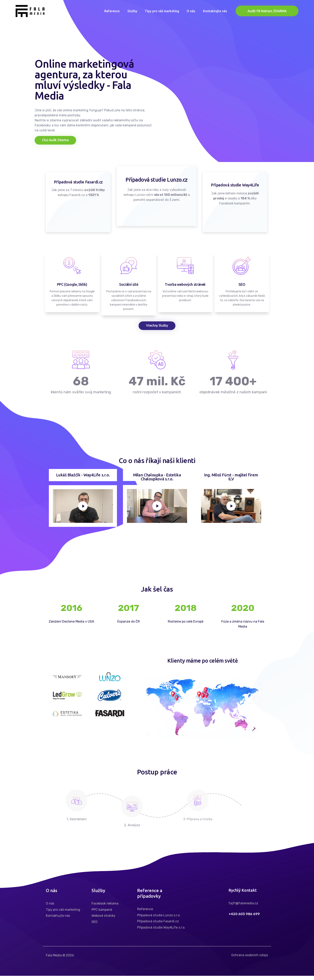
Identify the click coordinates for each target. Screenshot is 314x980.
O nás (50, 908)
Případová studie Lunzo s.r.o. (159, 919)
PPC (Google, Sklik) (72, 286)
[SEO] (242, 268)
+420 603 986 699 (244, 918)
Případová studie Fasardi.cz (158, 925)
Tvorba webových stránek (185, 286)
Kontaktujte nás (58, 920)
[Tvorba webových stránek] (185, 268)
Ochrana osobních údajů (250, 959)
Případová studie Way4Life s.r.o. (161, 932)
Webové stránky (103, 920)
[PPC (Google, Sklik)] (72, 268)
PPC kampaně (102, 914)
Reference (145, 913)
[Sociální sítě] (129, 268)
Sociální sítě (129, 286)
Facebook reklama (105, 908)
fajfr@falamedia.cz (243, 908)
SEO (242, 286)
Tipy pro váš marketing (63, 914)
